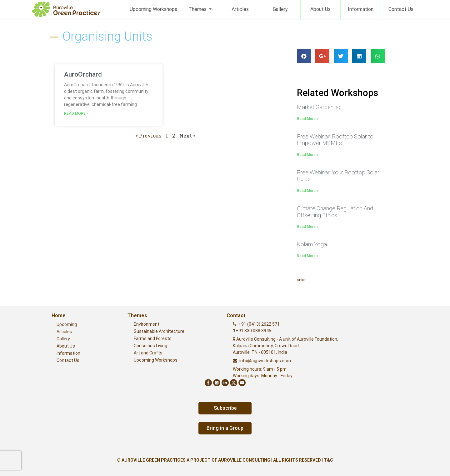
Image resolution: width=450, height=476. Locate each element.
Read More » (76, 113)
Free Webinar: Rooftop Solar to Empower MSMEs (335, 140)
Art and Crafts (148, 353)
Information (361, 9)
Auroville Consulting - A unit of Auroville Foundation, (285, 346)
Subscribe (225, 408)
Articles (240, 9)
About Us (320, 9)
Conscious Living (150, 346)
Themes (198, 9)
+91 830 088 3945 (253, 331)
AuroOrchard (83, 74)
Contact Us (401, 9)
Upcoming (67, 324)
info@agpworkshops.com (265, 361)
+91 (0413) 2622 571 (259, 324)
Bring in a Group (225, 428)
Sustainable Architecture (159, 331)
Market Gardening (319, 107)
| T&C (327, 460)
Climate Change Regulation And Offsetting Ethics (335, 212)
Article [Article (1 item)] (302, 280)
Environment (147, 324)
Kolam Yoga (312, 244)
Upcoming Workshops (153, 9)
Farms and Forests (153, 338)
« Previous (148, 135)
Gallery (280, 9)
